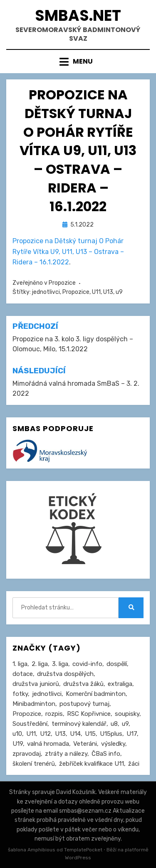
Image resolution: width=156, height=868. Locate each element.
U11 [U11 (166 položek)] (31, 734)
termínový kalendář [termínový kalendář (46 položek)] (79, 724)
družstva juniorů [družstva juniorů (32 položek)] (36, 684)
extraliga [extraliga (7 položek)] (120, 684)
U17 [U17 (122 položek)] (132, 734)
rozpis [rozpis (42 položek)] (54, 714)
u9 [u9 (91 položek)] (125, 724)
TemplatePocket (83, 850)
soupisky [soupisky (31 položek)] (127, 714)
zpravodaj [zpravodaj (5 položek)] (27, 754)
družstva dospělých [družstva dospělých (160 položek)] (65, 674)
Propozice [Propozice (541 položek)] (27, 714)
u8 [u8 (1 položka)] (114, 724)
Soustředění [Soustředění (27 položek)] (30, 724)
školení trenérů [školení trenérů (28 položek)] (34, 764)
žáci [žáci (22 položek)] (134, 764)
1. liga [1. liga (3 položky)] (20, 664)
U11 (96, 292)
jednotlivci (46, 292)
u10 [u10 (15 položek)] (17, 734)
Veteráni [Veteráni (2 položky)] (85, 744)
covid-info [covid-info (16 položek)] (87, 664)
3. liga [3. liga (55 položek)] (60, 664)
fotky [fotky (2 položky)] (20, 694)
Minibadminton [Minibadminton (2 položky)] (34, 704)
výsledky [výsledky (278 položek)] (113, 744)
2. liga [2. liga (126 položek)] (40, 664)
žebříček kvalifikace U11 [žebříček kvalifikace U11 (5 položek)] (92, 764)
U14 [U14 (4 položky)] (75, 734)
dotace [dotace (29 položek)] (23, 674)
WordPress (78, 858)
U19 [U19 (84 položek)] (18, 744)
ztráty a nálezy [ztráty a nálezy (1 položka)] (66, 754)
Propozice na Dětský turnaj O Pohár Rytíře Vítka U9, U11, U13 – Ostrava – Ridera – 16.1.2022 (68, 252)
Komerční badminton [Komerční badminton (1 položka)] (96, 694)
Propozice (62, 283)
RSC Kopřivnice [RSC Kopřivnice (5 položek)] (89, 714)
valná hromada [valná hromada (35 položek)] (48, 744)
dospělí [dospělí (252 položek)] (117, 664)
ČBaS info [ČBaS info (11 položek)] (106, 754)
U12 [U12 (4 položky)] (45, 734)
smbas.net (78, 16)
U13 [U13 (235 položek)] (60, 734)
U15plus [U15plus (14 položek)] (111, 734)
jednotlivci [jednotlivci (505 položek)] (47, 694)
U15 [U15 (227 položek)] (90, 734)
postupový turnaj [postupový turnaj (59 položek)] (84, 704)
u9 (119, 292)
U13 (108, 292)
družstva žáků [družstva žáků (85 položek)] (83, 684)
